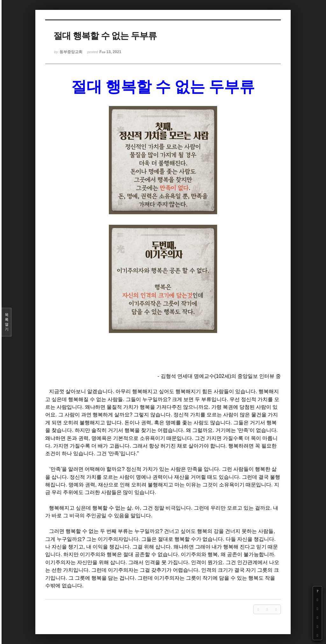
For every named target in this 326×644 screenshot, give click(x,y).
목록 (7, 322)
